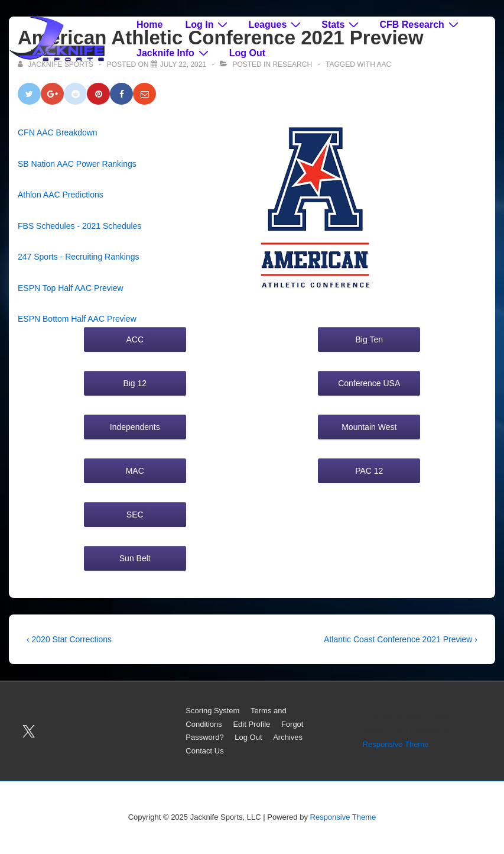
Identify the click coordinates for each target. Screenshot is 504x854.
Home (149, 25)
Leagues (276, 24)
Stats (342, 24)
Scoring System (212, 711)
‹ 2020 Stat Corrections (69, 639)
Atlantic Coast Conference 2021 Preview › (401, 639)
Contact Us (204, 751)
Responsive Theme (396, 744)
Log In (208, 24)
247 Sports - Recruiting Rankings (78, 257)
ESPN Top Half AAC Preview (71, 288)
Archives (288, 737)
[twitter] (29, 731)
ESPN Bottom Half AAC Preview (77, 319)
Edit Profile (251, 724)
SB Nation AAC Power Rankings (77, 164)
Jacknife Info (174, 53)
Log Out (247, 53)
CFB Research (420, 24)
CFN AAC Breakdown (58, 132)
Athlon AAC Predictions (61, 195)
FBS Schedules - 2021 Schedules (79, 226)
